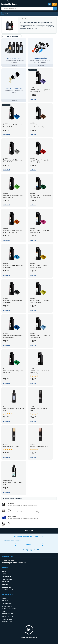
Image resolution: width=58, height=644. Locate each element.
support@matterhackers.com (14, 563)
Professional (7, 579)
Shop (4, 571)
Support (5, 584)
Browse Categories (11, 36)
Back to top (29, 531)
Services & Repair (8, 590)
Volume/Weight (25, 19)
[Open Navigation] (5, 14)
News (4, 574)
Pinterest (34, 550)
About (4, 598)
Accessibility (7, 622)
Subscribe (29, 545)
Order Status (7, 603)
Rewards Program (9, 609)
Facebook (20, 550)
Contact (5, 601)
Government (7, 587)
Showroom (6, 577)
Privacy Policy (7, 617)
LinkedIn (31, 550)
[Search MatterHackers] (55, 9)
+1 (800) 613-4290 (8, 560)
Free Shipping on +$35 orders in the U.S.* (13, 1)
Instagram (27, 550)
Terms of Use (7, 619)
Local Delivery (8, 606)
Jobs (4, 611)
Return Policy (7, 614)
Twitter (24, 550)
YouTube (38, 550)
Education (6, 582)
